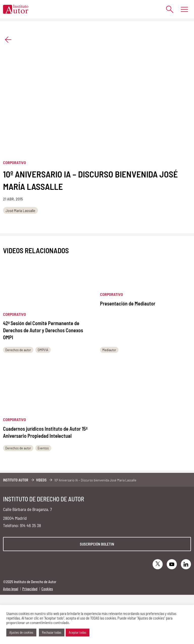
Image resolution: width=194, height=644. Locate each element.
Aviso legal (11, 589)
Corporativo (15, 162)
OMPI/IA (43, 350)
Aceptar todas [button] (78, 632)
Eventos (43, 448)
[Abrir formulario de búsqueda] (167, 9)
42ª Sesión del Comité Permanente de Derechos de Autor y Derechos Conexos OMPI (43, 330)
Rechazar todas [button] (52, 632)
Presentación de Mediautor (128, 303)
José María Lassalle (20, 210)
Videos (41, 480)
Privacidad (30, 589)
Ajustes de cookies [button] (21, 632)
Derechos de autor (18, 350)
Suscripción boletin (97, 544)
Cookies (47, 589)
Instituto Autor (16, 480)
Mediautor (109, 350)
